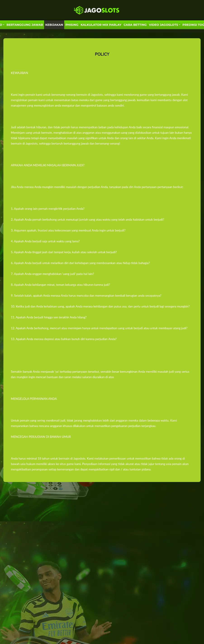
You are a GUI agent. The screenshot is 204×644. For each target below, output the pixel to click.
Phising (72, 25)
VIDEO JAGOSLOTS (164, 25)
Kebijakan (54, 25)
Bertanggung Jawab (25, 25)
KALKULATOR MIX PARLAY (101, 25)
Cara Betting (135, 25)
